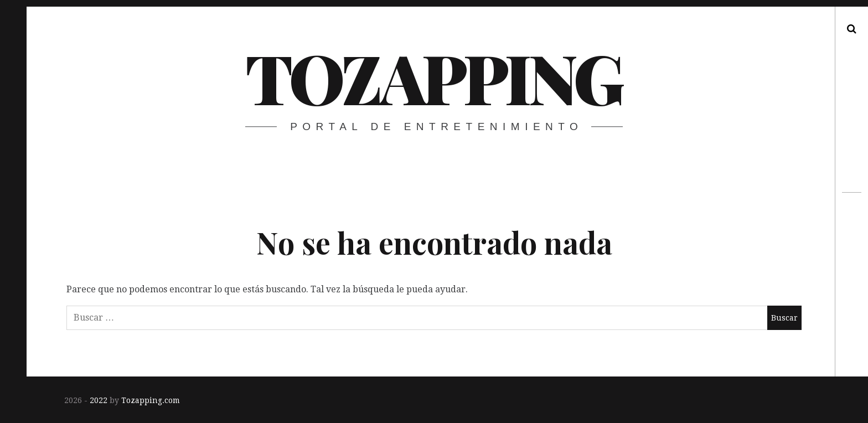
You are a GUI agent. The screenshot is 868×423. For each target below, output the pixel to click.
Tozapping (433, 77)
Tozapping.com (151, 400)
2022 (99, 400)
